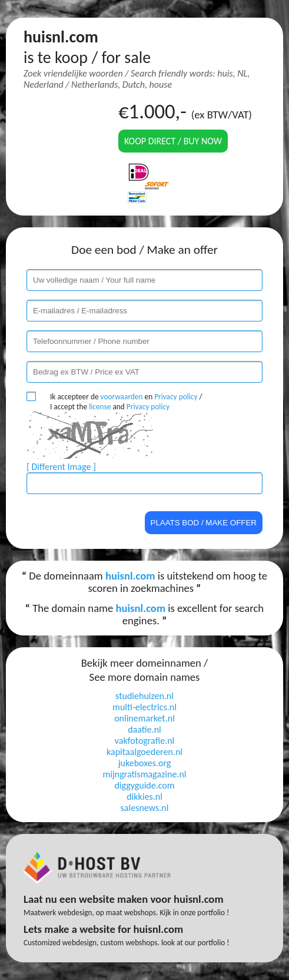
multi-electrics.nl (144, 707)
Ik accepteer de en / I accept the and (126, 402)
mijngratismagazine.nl (145, 774)
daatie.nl (144, 729)
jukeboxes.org (145, 763)
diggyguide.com (144, 785)
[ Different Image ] (61, 467)
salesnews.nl (145, 808)
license (100, 407)
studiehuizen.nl (144, 696)
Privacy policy (176, 397)
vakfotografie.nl (144, 741)
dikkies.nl (144, 797)
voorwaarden (122, 397)
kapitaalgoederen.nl (144, 752)
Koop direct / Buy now (173, 141)
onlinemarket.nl (144, 718)
